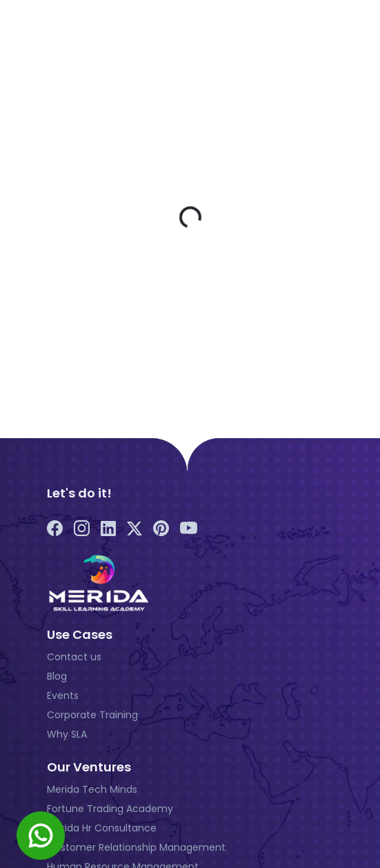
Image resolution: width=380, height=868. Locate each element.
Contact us (74, 657)
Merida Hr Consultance (102, 828)
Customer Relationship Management (136, 847)
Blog (57, 676)
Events (63, 696)
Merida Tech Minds (92, 789)
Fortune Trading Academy (110, 809)
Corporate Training (92, 715)
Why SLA (67, 734)
